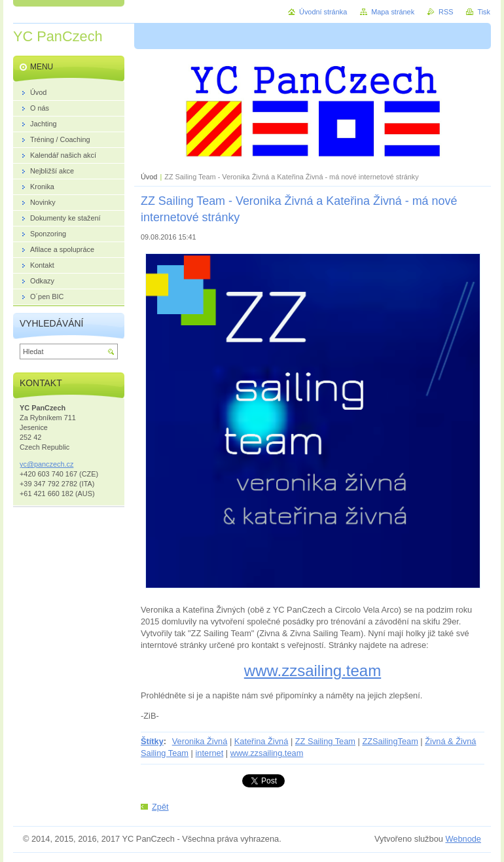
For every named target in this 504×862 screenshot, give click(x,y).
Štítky (152, 741)
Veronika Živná (200, 741)
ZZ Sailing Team (325, 741)
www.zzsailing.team (313, 671)
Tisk (484, 12)
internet (210, 753)
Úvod (149, 177)
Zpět (160, 807)
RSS (446, 12)
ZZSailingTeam (390, 741)
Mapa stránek (393, 12)
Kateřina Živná (261, 741)
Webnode (463, 839)
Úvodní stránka (323, 12)
